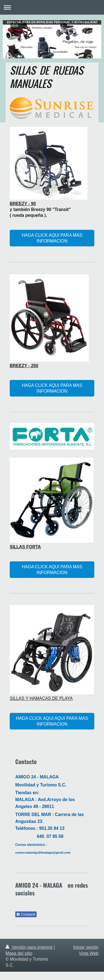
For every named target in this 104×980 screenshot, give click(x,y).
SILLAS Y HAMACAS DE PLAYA (41, 698)
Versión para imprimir (30, 947)
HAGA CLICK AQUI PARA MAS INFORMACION (52, 238)
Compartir (26, 914)
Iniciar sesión (86, 947)
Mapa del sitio (19, 953)
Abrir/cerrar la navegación (52, 7)
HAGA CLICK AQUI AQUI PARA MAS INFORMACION (52, 721)
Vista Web (89, 953)
